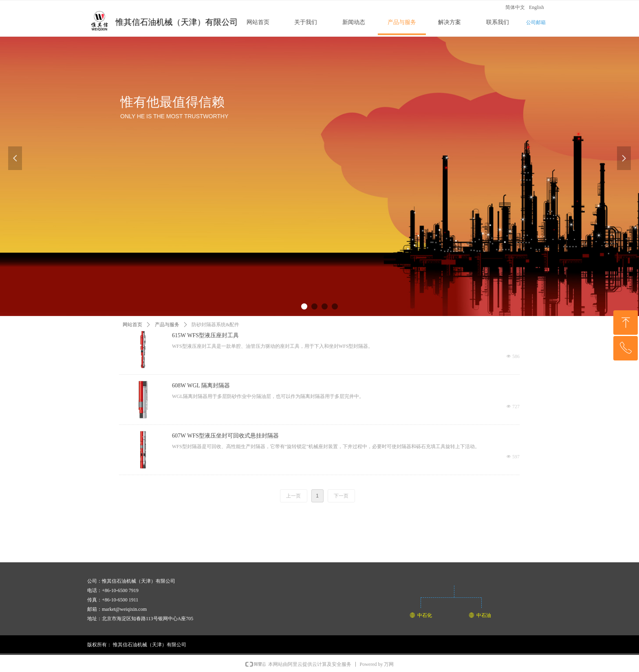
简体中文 (515, 7)
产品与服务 (167, 325)
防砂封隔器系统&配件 (215, 325)
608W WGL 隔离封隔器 (201, 386)
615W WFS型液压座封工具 (205, 335)
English (537, 7)
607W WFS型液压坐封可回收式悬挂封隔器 (225, 436)
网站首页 (132, 325)
